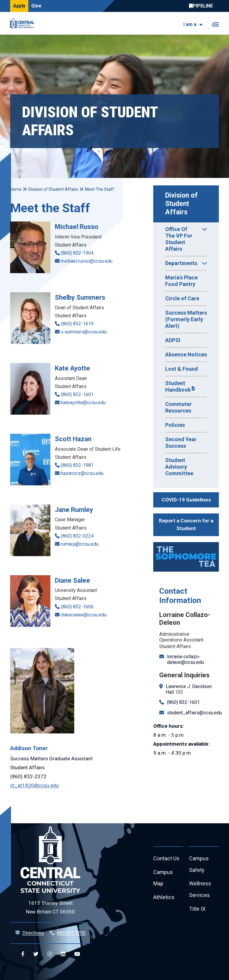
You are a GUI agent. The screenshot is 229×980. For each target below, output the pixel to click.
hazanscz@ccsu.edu (82, 473)
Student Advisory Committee (179, 467)
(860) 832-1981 (77, 465)
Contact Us (166, 859)
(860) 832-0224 (77, 536)
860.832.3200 (71, 933)
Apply (19, 6)
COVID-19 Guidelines (186, 500)
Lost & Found (182, 369)
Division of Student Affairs (182, 204)
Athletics (164, 898)
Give (36, 6)
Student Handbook (178, 386)
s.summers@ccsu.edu (84, 332)
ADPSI (173, 340)
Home (16, 189)
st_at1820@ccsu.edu (34, 785)
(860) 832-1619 (77, 324)
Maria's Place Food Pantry (181, 281)
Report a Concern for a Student (186, 524)
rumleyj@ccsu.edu (80, 544)
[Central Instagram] (50, 954)
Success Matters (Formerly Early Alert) (186, 319)
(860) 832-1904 (77, 253)
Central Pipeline (202, 6)
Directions (33, 933)
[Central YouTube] (77, 954)
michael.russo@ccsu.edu (87, 261)
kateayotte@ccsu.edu (83, 403)
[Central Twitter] (36, 954)
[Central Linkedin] (63, 954)
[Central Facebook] (23, 954)
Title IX (197, 909)
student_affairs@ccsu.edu (194, 713)
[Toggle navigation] (215, 23)
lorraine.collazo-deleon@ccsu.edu (185, 659)
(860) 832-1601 (183, 702)
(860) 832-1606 (77, 607)
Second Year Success (181, 443)
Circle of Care (182, 298)
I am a (190, 24)
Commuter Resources (178, 407)
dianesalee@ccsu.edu (84, 615)
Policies (175, 425)
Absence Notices (186, 354)
